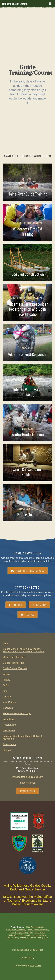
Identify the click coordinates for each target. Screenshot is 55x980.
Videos (6, 674)
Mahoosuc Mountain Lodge (17, 713)
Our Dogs (8, 708)
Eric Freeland (13, 938)
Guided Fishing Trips (14, 663)
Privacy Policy (28, 958)
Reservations (10, 725)
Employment (9, 744)
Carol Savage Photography (21, 933)
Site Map (7, 750)
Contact (7, 697)
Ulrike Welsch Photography (20, 935)
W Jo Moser (40, 933)
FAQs (6, 685)
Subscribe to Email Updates (28, 571)
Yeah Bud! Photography (38, 930)
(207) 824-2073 (27, 783)
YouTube (27, 615)
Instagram (39, 605)
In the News (9, 719)
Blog (5, 691)
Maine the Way (40, 935)
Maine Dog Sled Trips (14, 657)
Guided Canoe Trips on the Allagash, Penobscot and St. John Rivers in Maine (24, 650)
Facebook (16, 605)
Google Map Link (28, 791)
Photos (6, 680)
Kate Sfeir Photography (16, 930)
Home (6, 643)
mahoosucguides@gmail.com (27, 777)
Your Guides (9, 702)
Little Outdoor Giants (35, 927)
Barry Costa (35, 965)
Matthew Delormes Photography (34, 938)
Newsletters (9, 730)
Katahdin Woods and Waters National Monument (22, 737)
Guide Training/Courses (15, 668)
